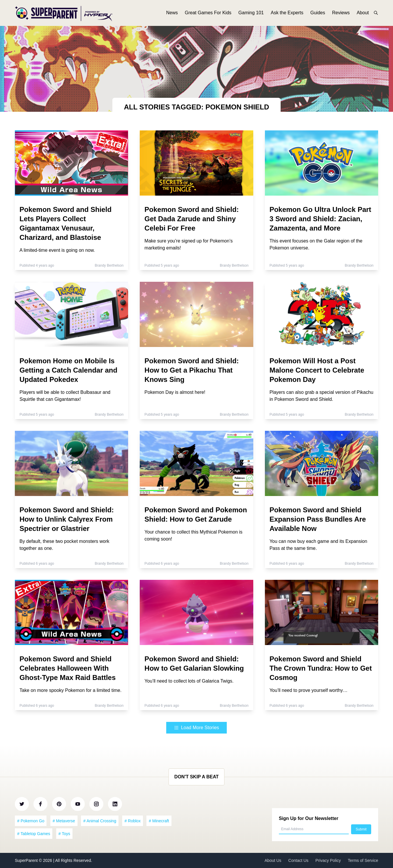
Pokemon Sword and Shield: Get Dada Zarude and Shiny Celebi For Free (192, 219)
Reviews (341, 14)
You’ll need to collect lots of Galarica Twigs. (189, 681)
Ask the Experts (287, 14)
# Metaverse (64, 821)
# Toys (64, 834)
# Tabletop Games (34, 834)
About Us (273, 860)
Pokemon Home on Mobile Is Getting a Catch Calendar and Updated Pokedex (68, 370)
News (172, 14)
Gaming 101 (251, 14)
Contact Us (298, 860)
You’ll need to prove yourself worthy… (309, 690)
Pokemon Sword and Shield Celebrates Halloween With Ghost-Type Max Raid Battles (68, 668)
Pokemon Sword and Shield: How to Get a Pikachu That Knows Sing (192, 370)
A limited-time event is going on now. (57, 250)
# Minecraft (159, 821)
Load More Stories (197, 728)
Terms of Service (363, 860)
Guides (318, 14)
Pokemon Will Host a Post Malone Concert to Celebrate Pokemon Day (317, 370)
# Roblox (133, 821)
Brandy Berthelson (109, 265)
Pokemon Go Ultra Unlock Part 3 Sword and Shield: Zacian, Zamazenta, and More (320, 219)
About (363, 14)
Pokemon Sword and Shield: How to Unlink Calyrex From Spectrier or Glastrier (67, 519)
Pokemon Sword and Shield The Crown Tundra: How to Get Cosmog (321, 668)
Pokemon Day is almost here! (175, 392)
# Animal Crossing (100, 821)
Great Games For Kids (208, 14)
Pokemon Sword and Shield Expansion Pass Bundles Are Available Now (318, 519)
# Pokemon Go (31, 821)
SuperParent (27, 860)
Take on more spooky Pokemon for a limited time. (70, 690)
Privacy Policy (328, 860)
